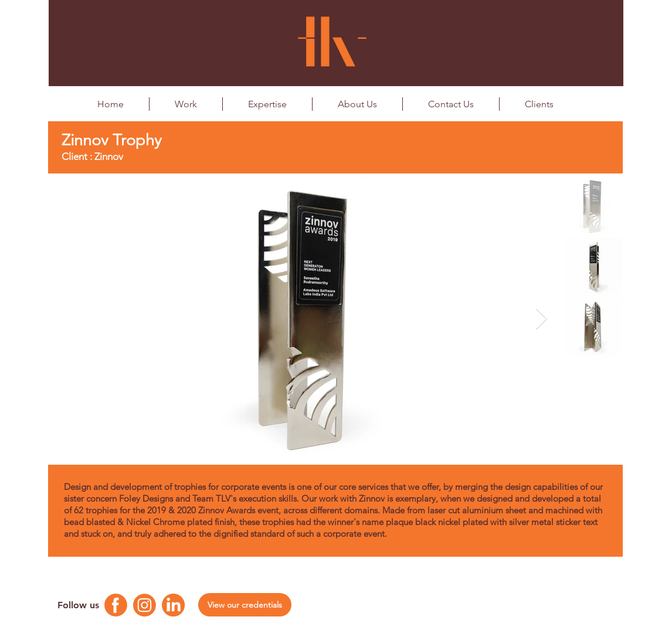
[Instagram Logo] (145, 605)
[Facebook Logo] (116, 605)
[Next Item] (542, 319)
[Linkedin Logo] (173, 605)
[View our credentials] (245, 605)
